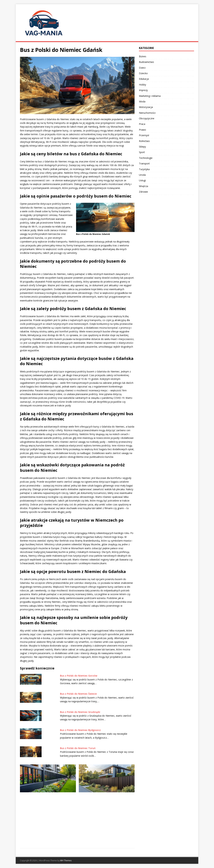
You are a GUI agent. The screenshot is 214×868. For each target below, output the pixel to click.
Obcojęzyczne (147, 118)
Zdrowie (143, 192)
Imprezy (143, 90)
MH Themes (66, 860)
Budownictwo (146, 62)
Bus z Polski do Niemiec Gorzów (79, 676)
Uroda (142, 175)
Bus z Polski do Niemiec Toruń (78, 748)
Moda (142, 101)
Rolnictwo (144, 141)
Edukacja (144, 79)
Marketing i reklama (150, 96)
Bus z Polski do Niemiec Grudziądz (80, 712)
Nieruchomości (147, 113)
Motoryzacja (146, 107)
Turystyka (144, 169)
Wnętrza (144, 186)
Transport (144, 163)
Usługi (142, 180)
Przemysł (144, 135)
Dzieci (142, 68)
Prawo (142, 130)
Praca (142, 124)
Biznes (143, 56)
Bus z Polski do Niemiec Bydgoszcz (80, 730)
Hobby (142, 85)
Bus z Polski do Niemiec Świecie (78, 694)
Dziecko (143, 73)
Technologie (146, 158)
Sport (142, 152)
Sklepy (142, 147)
